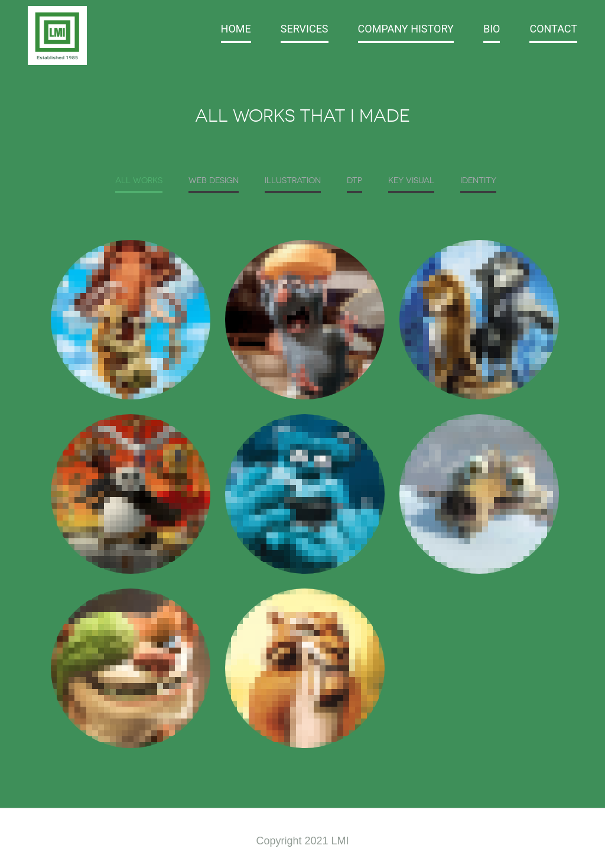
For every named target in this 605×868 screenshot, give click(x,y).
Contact (553, 29)
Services (305, 29)
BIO (492, 29)
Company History (406, 29)
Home (236, 29)
